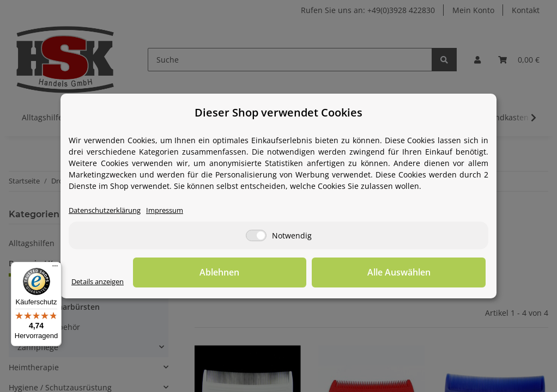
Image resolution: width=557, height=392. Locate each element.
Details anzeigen (102, 282)
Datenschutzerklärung (109, 211)
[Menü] (55, 268)
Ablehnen (317, 273)
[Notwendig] (256, 236)
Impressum (176, 211)
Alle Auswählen (431, 273)
